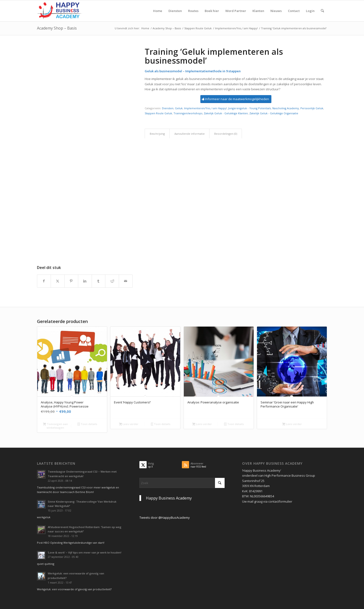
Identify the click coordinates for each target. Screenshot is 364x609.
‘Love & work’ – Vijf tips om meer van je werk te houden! (85, 552)
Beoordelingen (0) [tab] (226, 134)
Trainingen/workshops (188, 113)
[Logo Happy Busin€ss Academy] (60, 11)
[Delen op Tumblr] (99, 281)
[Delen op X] (58, 281)
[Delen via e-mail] (126, 281)
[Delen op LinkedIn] (85, 281)
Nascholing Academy (286, 108)
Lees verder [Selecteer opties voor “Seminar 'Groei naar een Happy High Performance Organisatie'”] (292, 424)
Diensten (168, 108)
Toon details (87, 424)
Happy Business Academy (169, 498)
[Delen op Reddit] (112, 281)
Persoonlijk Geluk (312, 108)
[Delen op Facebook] (44, 281)
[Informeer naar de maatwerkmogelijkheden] (236, 99)
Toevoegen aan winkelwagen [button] (55, 426)
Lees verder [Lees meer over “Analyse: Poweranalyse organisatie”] (202, 424)
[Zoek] (322, 11)
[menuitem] (158, 11)
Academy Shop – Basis (57, 28)
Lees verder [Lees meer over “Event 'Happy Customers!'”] (129, 424)
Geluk (179, 108)
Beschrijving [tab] (157, 134)
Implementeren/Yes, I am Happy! (205, 108)
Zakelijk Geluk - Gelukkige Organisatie (274, 113)
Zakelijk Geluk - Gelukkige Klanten (226, 113)
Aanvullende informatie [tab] (190, 134)
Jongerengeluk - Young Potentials (250, 108)
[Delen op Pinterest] (71, 281)
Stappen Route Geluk (158, 113)
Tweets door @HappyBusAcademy (165, 518)
